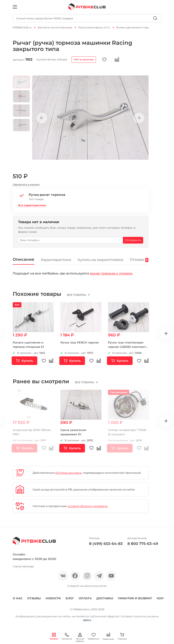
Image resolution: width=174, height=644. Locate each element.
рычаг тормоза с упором (111, 275)
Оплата (85, 600)
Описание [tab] (24, 261)
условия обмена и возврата (87, 508)
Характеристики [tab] (56, 262)
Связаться (67, 636)
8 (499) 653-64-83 (106, 546)
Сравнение (108, 636)
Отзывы (34, 600)
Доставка (105, 600)
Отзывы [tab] (139, 262)
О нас (18, 600)
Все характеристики (32, 207)
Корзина (122, 636)
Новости (53, 600)
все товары (77, 297)
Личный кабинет (80, 638)
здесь (87, 622)
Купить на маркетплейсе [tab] (100, 262)
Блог (70, 600)
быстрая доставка (68, 475)
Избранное (93, 636)
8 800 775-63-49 (143, 546)
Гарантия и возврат (135, 600)
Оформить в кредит (26, 187)
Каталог (54, 636)
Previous (42, 120)
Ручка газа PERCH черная (80, 345)
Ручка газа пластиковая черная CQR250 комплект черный (127, 349)
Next (139, 120)
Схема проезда (23, 568)
